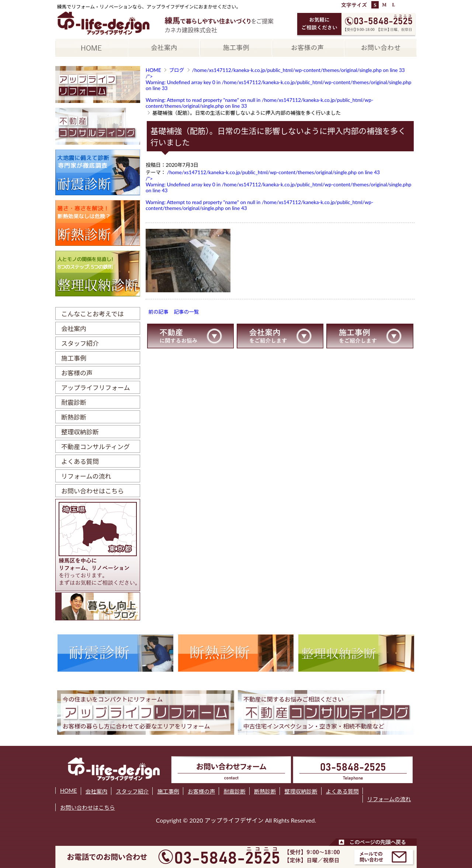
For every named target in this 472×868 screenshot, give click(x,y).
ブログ (176, 70)
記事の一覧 (186, 312)
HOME (153, 70)
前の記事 (158, 312)
